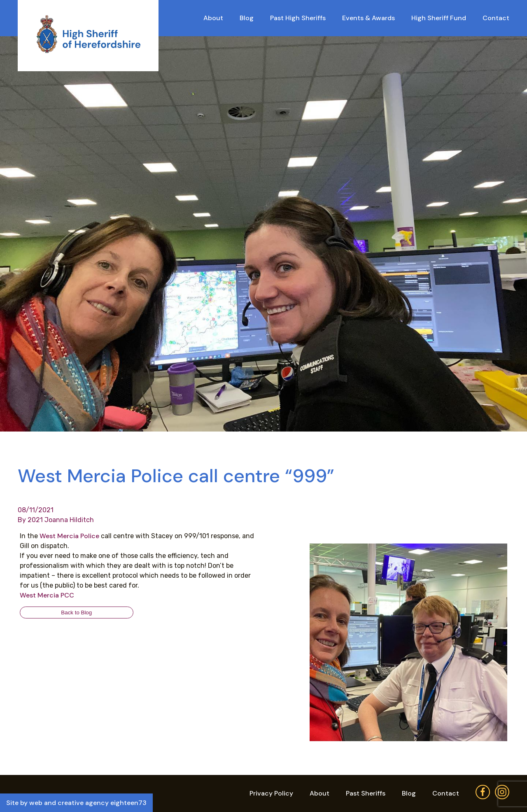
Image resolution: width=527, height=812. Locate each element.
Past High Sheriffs (298, 18)
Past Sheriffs (366, 793)
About (213, 18)
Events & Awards (368, 18)
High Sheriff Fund (439, 18)
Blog (247, 18)
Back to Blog (76, 612)
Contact (496, 18)
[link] (69, 536)
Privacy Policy (271, 793)
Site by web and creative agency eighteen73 (76, 803)
